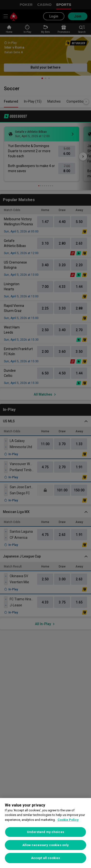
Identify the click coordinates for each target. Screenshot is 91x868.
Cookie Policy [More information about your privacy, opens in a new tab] (68, 820)
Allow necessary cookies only (46, 845)
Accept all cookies (45, 858)
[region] (45, 833)
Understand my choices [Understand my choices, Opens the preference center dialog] (45, 832)
